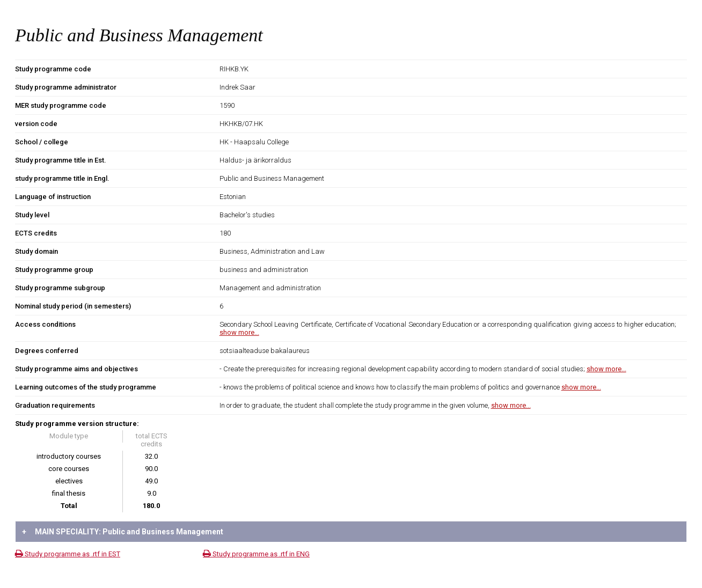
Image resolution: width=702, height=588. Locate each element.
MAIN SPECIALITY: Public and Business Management (123, 532)
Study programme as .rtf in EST (68, 554)
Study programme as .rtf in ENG (256, 554)
